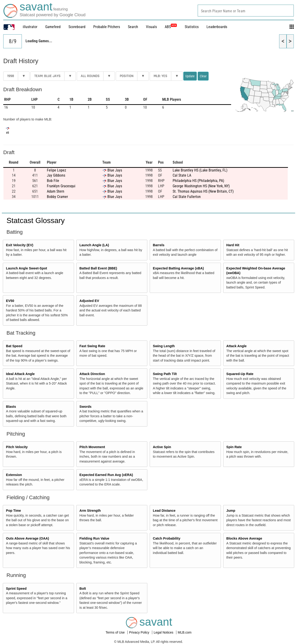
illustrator (30, 27)
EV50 (10, 301)
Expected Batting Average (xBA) (178, 268)
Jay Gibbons (56, 175)
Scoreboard (77, 27)
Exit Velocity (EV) (20, 245)
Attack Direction (92, 374)
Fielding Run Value (94, 538)
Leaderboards (217, 27)
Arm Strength (90, 511)
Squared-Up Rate (240, 374)
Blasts (11, 407)
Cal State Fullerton (187, 197)
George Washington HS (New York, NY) (201, 186)
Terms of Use (116, 632)
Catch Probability (167, 538)
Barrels (159, 245)
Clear (203, 76)
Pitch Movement (92, 447)
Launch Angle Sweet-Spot (27, 268)
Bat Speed (14, 346)
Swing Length (164, 346)
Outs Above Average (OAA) (28, 538)
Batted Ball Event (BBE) (98, 268)
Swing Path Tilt (165, 374)
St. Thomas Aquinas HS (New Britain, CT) (203, 191)
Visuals (151, 27)
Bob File (53, 181)
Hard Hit (233, 245)
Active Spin (162, 447)
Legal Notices (164, 632)
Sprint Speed (16, 589)
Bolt (83, 589)
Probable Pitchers (107, 27)
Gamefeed (53, 27)
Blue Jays (115, 170)
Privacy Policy (140, 632)
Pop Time (14, 511)
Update (190, 76)
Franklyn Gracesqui (61, 186)
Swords (85, 407)
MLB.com (185, 632)
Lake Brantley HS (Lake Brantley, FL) (200, 170)
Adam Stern (56, 191)
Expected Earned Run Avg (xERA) (106, 475)
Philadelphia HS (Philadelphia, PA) (198, 181)
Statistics (192, 27)
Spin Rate (234, 447)
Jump (231, 511)
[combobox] (246, 11)
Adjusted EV (89, 301)
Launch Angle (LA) (94, 245)
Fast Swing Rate (92, 346)
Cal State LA (182, 175)
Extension (14, 475)
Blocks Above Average (244, 538)
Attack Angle (236, 346)
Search (133, 27)
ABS (171, 27)
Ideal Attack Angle (20, 374)
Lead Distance (164, 511)
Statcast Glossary (36, 220)
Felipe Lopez (56, 170)
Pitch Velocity (17, 447)
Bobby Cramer (57, 197)
